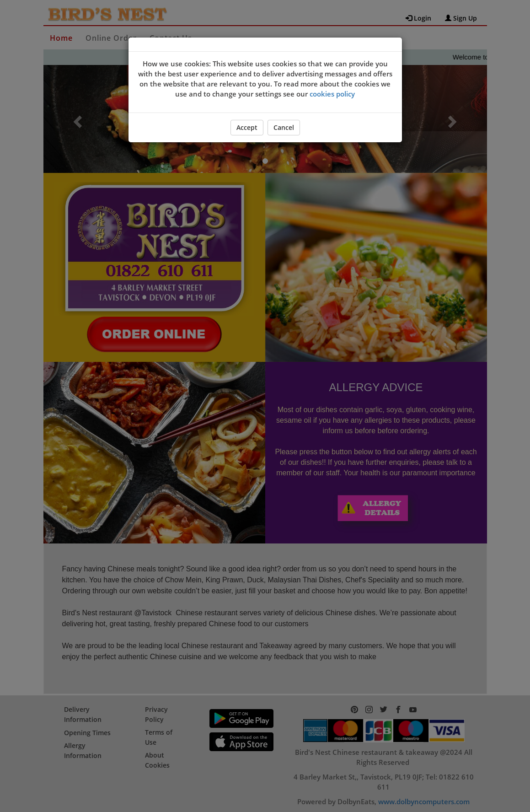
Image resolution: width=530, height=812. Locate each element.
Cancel (284, 127)
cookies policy (332, 94)
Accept (247, 127)
